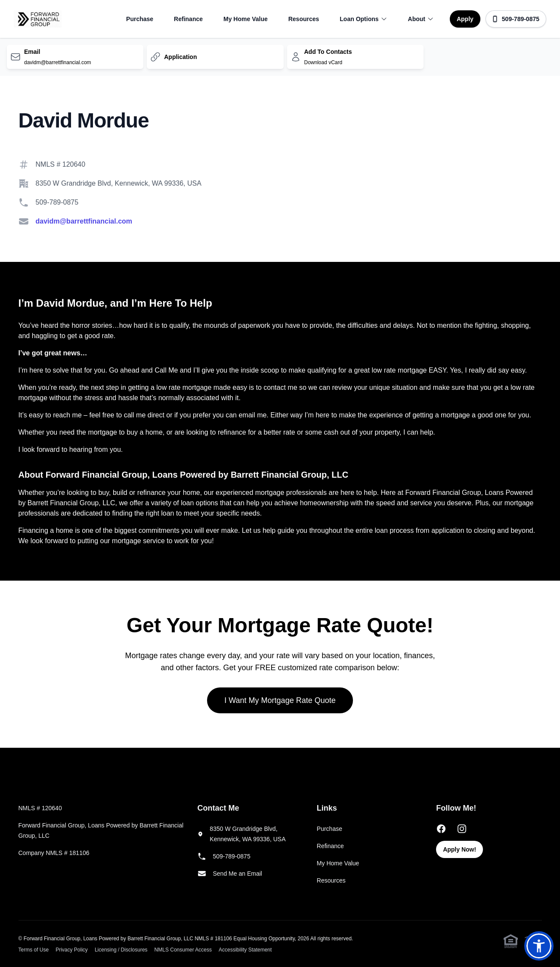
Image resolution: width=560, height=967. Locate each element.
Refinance (188, 19)
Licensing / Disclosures (121, 950)
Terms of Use (34, 950)
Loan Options (363, 19)
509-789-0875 (515, 19)
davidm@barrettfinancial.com (84, 221)
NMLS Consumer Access (183, 950)
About (421, 19)
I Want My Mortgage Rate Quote (280, 700)
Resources (304, 19)
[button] (539, 946)
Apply (465, 19)
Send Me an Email (238, 874)
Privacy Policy (72, 950)
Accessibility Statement (245, 950)
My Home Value (246, 19)
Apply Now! (459, 849)
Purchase (140, 19)
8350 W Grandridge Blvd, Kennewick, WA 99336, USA (119, 183)
